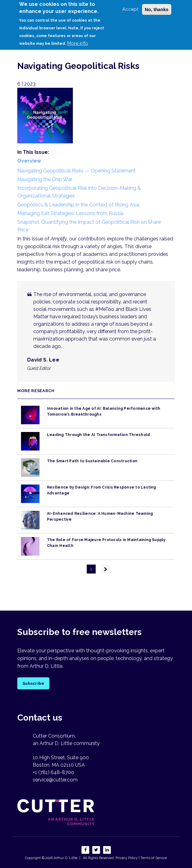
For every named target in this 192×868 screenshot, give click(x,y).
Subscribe (33, 683)
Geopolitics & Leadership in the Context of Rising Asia (78, 205)
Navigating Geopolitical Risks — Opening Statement (77, 171)
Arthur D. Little (65, 858)
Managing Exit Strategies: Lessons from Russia (70, 213)
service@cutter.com (55, 780)
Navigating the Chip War (45, 179)
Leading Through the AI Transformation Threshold (98, 435)
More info (78, 39)
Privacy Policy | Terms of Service (141, 858)
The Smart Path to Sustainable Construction (92, 461)
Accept (130, 5)
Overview (29, 161)
